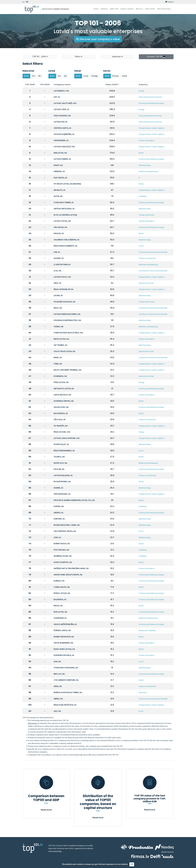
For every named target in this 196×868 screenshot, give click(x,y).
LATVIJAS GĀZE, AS (61, 110)
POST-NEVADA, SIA (61, 550)
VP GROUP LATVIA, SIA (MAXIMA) (67, 184)
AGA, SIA (57, 662)
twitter (169, 2)
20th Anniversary (164, 9)
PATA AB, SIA (59, 469)
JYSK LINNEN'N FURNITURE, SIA (66, 680)
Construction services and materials (153, 252)
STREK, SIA (58, 364)
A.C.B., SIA (57, 271)
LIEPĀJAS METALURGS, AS (64, 209)
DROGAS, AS (59, 234)
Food (141, 246)
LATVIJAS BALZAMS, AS (63, 476)
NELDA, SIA (58, 606)
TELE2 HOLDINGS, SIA (62, 116)
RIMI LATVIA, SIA (60, 153)
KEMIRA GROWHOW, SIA (64, 637)
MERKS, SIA (58, 699)
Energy (141, 91)
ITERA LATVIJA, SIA (61, 382)
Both (26, 76)
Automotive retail (146, 283)
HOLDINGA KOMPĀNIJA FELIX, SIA (67, 320)
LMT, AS (57, 97)
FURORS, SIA (59, 507)
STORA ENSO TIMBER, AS (64, 203)
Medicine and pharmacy (148, 172)
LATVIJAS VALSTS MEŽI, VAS (65, 103)
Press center (150, 9)
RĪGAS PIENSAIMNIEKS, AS (64, 451)
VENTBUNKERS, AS (61, 141)
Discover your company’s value (98, 39)
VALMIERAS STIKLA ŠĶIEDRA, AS (66, 240)
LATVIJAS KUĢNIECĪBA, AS (64, 134)
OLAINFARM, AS (60, 618)
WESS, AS (57, 283)
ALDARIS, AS (59, 258)
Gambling (143, 196)
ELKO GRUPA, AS (60, 178)
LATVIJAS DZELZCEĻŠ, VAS (64, 147)
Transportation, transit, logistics (151, 128)
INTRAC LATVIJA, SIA (62, 593)
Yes (33, 76)
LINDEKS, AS (58, 513)
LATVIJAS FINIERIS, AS (62, 159)
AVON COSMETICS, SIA (63, 562)
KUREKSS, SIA (59, 581)
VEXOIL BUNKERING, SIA (63, 643)
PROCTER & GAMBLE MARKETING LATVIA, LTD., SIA (74, 500)
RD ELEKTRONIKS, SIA (62, 482)
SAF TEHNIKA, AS (60, 345)
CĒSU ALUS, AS (60, 420)
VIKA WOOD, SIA (60, 227)
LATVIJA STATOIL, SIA (62, 221)
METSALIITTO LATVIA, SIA (64, 389)
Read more (46, 810)
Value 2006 (112, 85)
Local (86, 76)
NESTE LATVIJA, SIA (61, 339)
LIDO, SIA (57, 711)
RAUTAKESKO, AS (61, 414)
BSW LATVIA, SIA (60, 612)
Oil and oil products (147, 141)
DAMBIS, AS (58, 488)
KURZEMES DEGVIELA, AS (64, 655)
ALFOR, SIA (58, 196)
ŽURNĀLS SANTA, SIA (62, 631)
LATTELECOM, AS (61, 122)
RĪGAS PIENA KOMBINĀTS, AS (65, 246)
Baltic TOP (114, 9)
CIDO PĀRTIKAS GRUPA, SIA (65, 531)
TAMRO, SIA (58, 327)
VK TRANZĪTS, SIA (61, 426)
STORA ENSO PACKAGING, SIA (66, 668)
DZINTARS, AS (59, 519)
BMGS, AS (58, 358)
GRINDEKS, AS (59, 172)
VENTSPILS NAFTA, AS (62, 128)
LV (23, 2)
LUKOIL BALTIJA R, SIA (62, 395)
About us (139, 9)
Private (116, 76)
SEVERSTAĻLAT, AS (61, 444)
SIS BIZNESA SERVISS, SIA (64, 401)
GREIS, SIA (58, 686)
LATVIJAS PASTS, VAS (62, 277)
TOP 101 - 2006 (40, 57)
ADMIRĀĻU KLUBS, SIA (63, 556)
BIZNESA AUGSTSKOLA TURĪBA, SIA (68, 693)
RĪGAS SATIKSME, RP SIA (63, 289)
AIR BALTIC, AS (59, 190)
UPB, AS (57, 252)
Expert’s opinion (127, 9)
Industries (117, 57)
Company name (62, 85)
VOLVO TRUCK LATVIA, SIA (64, 352)
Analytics (104, 9)
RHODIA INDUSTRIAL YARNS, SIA (67, 525)
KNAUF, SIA (58, 165)
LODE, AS (57, 538)
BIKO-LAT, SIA (59, 674)
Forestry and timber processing (151, 103)
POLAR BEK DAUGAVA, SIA (64, 302)
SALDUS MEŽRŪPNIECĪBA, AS (65, 624)
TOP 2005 (45, 85)
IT (139, 178)
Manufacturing (145, 165)
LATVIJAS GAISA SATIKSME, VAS (67, 438)
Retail (141, 153)
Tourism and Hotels (146, 215)
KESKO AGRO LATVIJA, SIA (64, 649)
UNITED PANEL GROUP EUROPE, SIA (68, 575)
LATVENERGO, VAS (61, 91)
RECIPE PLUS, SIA (60, 463)
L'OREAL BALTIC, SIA (62, 587)
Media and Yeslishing (147, 631)
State (124, 76)
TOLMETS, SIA (59, 457)
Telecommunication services (150, 97)
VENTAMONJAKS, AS (62, 494)
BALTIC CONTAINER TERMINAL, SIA (67, 370)
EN (27, 2)
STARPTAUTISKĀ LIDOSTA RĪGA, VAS (68, 333)
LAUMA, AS (58, 296)
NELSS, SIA (58, 308)
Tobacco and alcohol (147, 258)
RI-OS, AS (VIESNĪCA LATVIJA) (65, 215)
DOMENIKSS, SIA (60, 376)
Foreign (94, 76)
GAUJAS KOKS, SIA (61, 407)
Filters (79, 57)
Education (143, 693)
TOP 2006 (30, 85)
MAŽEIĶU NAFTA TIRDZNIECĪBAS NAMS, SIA (71, 569)
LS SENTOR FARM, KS (62, 265)
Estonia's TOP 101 (156, 57)
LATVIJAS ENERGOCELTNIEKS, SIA (67, 314)
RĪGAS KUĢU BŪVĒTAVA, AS (65, 705)
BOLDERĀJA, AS (60, 600)
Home (96, 9)
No (40, 76)
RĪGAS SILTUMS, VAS (62, 432)
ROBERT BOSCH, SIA (62, 544)
